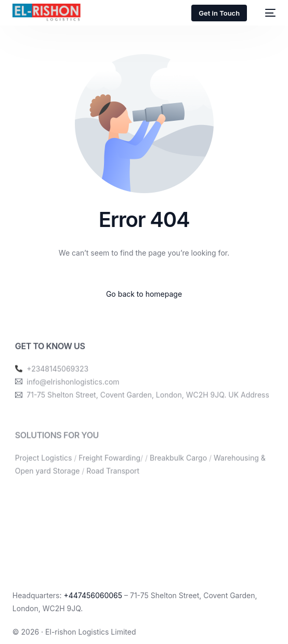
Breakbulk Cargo (178, 467)
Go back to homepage (144, 294)
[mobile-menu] (266, 13)
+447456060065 (93, 595)
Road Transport (113, 480)
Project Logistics (43, 467)
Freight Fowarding (109, 467)
